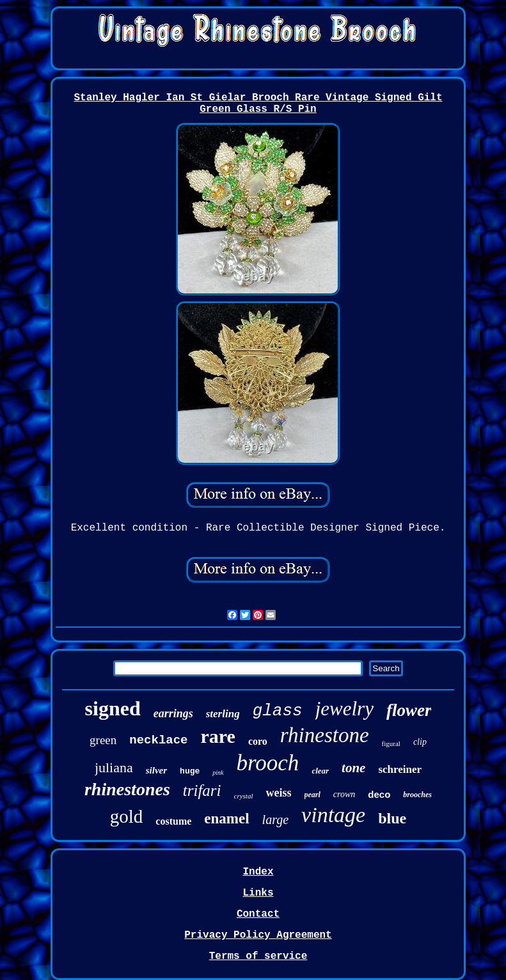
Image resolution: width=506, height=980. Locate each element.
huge (190, 771)
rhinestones (127, 789)
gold (127, 816)
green (103, 740)
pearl (312, 795)
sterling (223, 714)
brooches (417, 795)
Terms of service (258, 956)
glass (278, 711)
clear (320, 771)
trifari (202, 790)
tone (353, 768)
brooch (268, 763)
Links (258, 893)
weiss (279, 793)
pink (218, 773)
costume (173, 821)
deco (379, 794)
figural (391, 743)
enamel (226, 819)
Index (258, 872)
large (275, 820)
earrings (173, 713)
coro (258, 741)
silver (156, 770)
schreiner (400, 769)
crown (344, 794)
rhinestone (325, 735)
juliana (114, 767)
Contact (258, 914)
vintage (333, 815)
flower (409, 710)
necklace (158, 740)
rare (218, 736)
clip (420, 742)
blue (392, 818)
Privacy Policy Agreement (258, 935)
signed (113, 708)
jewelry (344, 709)
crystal (244, 796)
